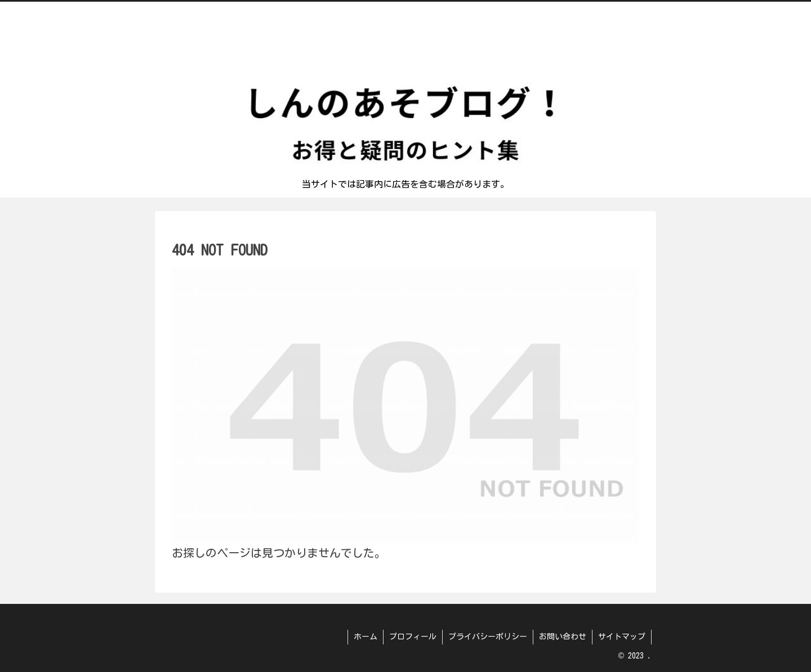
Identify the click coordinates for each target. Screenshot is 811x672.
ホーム (366, 637)
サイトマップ (622, 637)
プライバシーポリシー (488, 637)
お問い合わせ (563, 637)
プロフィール (413, 637)
